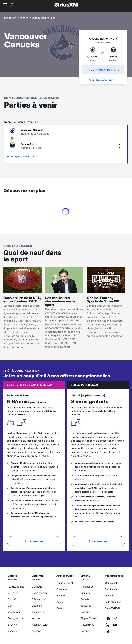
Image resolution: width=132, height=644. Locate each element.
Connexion (38, 587)
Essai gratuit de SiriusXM (16, 621)
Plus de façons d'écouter (103, 80)
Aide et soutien (113, 602)
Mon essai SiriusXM (13, 596)
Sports (24, 18)
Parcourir (10, 18)
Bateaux (61, 595)
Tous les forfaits (16, 587)
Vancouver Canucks (32, 130)
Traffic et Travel (65, 583)
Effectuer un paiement (38, 602)
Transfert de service (38, 615)
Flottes (60, 608)
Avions (60, 602)
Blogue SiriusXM (90, 618)
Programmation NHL (103, 70)
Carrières (86, 612)
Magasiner (13, 631)
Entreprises (62, 589)
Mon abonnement (14, 609)
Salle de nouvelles (86, 602)
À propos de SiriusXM (87, 590)
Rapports (86, 631)
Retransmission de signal (40, 628)
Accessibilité (87, 625)
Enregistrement (40, 593)
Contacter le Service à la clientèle (112, 589)
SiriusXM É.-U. (113, 608)
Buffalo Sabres (29, 144)
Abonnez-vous (34, 541)
